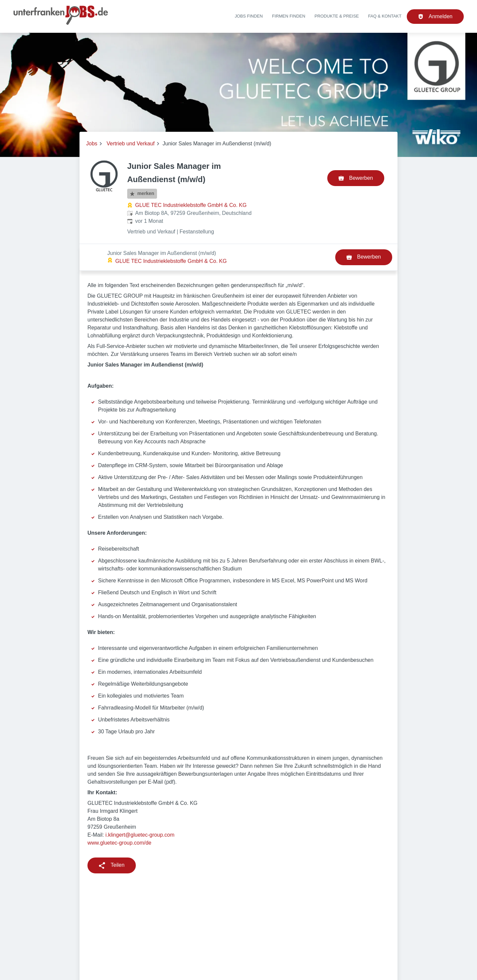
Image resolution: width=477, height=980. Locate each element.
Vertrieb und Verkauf (131, 144)
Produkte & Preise (337, 16)
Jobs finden (249, 16)
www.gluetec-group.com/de (120, 816)
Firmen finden (289, 16)
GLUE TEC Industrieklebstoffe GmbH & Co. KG (191, 205)
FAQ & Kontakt (385, 16)
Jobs (92, 144)
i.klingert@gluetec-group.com (140, 808)
